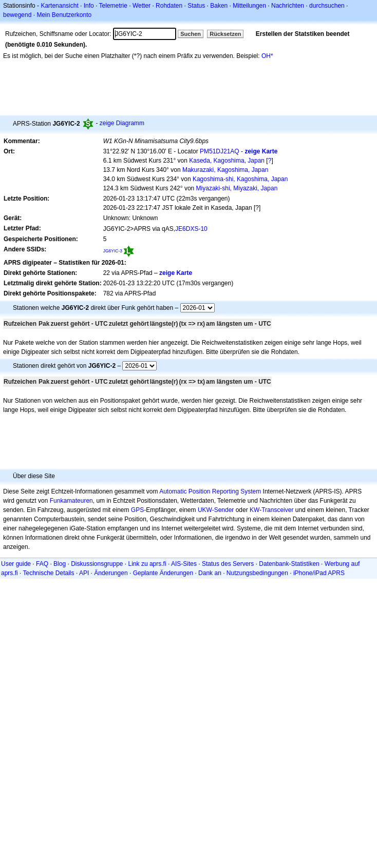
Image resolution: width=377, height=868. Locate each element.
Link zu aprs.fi (147, 564)
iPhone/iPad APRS (319, 573)
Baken (219, 6)
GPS (137, 510)
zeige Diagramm (122, 123)
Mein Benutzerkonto (64, 15)
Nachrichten (288, 6)
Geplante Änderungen (163, 573)
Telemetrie (113, 6)
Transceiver (277, 510)
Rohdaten (169, 6)
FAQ (42, 564)
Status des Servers (228, 564)
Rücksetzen (225, 34)
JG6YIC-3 (113, 251)
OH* (267, 56)
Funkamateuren (71, 501)
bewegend (17, 15)
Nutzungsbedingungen (257, 573)
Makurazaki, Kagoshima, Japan (225, 170)
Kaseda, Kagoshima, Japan (227, 161)
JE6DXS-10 (191, 229)
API (84, 573)
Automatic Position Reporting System (210, 491)
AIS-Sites (184, 564)
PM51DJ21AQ (220, 151)
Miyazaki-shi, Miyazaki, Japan (237, 188)
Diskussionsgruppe (97, 564)
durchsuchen (327, 6)
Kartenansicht (59, 6)
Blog (60, 564)
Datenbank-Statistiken (289, 564)
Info (89, 6)
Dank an (210, 573)
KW (255, 510)
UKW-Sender (216, 510)
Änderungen (111, 573)
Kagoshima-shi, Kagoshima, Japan (240, 179)
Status (196, 6)
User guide (16, 564)
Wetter (142, 6)
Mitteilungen (249, 6)
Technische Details (48, 573)
